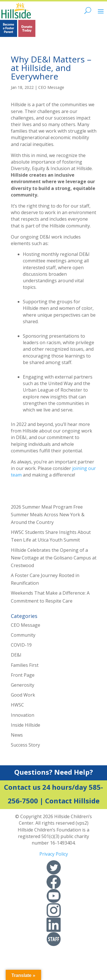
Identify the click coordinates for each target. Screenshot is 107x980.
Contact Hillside (72, 801)
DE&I (16, 655)
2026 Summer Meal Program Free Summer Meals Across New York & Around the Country (48, 515)
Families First (25, 665)
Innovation (23, 715)
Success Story (25, 745)
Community (23, 635)
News (17, 735)
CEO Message (51, 87)
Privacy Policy (54, 854)
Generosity (23, 685)
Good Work (23, 695)
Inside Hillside (26, 725)
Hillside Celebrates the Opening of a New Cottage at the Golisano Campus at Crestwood (54, 558)
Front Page (23, 675)
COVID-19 (21, 645)
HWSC (17, 705)
